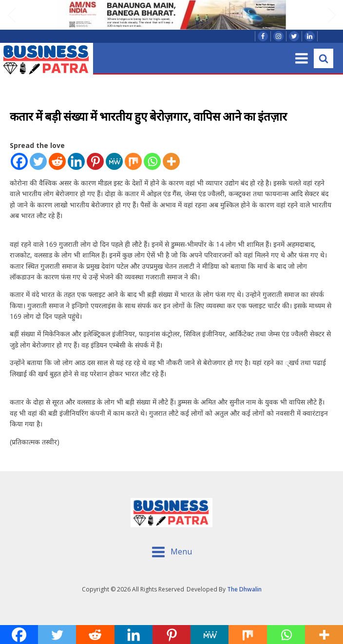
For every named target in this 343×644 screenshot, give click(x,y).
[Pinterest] (95, 161)
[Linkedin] (76, 161)
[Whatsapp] (152, 161)
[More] (171, 161)
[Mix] (133, 161)
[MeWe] (114, 161)
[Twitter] (38, 161)
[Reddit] (57, 161)
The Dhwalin (244, 589)
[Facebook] (19, 161)
